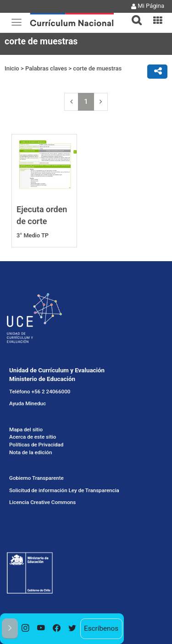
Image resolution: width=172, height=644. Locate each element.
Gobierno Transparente (36, 478)
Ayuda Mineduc (28, 403)
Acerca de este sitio (33, 437)
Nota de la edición (31, 452)
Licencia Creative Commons (42, 502)
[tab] (133, 15)
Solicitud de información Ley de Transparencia (64, 490)
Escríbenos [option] (101, 628)
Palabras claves (46, 68)
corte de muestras (97, 68)
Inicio (12, 68)
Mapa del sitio (26, 429)
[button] (133, 15)
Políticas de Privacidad (36, 445)
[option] (26, 629)
